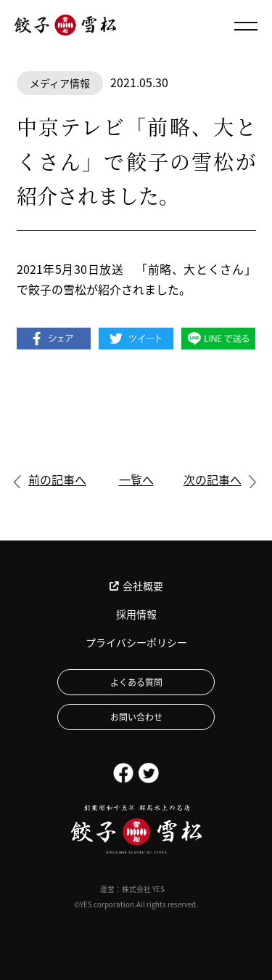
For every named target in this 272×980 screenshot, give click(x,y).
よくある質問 (136, 682)
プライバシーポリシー (136, 642)
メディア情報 (60, 83)
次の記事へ (213, 479)
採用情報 (136, 614)
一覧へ (136, 479)
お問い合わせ (136, 717)
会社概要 (136, 586)
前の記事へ (57, 479)
